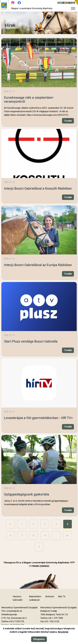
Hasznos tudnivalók (18, 598)
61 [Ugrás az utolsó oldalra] (68, 536)
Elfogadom (39, 639)
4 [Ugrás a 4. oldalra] (56, 524)
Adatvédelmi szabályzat (35, 598)
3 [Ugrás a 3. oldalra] (45, 524)
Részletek (63, 632)
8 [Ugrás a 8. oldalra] (33, 536)
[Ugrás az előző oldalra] (10, 524)
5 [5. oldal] (68, 524)
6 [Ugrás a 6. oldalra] (11, 536)
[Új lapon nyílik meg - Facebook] (19, 3)
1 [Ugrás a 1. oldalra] (22, 524)
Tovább (68, 121)
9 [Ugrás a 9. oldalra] (45, 536)
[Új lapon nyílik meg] (14, 618)
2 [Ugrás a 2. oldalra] (33, 524)
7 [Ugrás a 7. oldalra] (22, 536)
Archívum (50, 597)
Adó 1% (62, 597)
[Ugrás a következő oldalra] (39, 547)
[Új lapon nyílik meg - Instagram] (13, 3)
